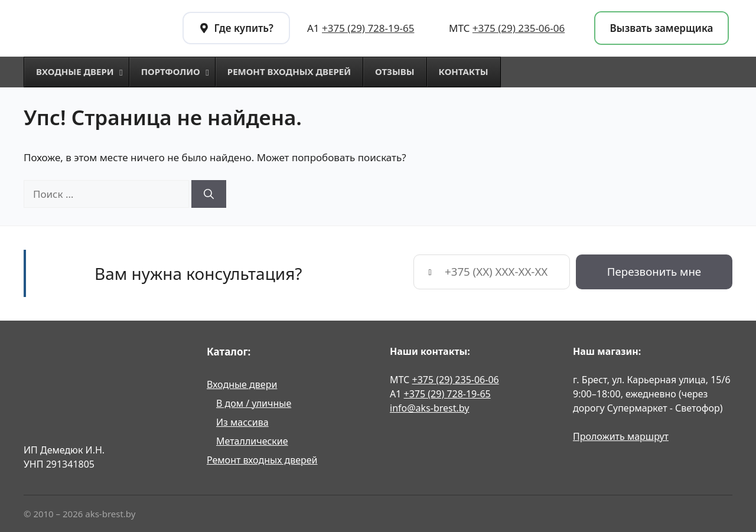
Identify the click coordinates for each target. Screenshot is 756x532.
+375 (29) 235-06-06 (519, 28)
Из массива (242, 422)
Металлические (252, 441)
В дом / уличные (254, 403)
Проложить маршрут (621, 436)
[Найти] (209, 194)
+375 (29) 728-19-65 (368, 28)
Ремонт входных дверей (262, 460)
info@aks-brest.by (429, 408)
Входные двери (242, 384)
